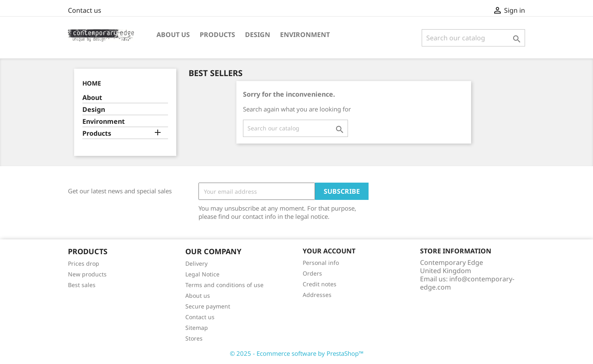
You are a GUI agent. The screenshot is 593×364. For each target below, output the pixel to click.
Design (258, 35)
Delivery (196, 263)
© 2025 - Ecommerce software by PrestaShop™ (297, 353)
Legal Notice (202, 274)
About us (173, 35)
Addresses (317, 295)
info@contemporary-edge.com (467, 283)
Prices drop (84, 263)
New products (87, 274)
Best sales (82, 285)
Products (217, 35)
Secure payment (208, 306)
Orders (312, 273)
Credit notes (320, 284)
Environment (305, 35)
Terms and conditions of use (224, 285)
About (92, 98)
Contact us (85, 10)
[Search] (473, 38)
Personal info (321, 263)
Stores (194, 338)
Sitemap (197, 328)
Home (92, 83)
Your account (329, 251)
